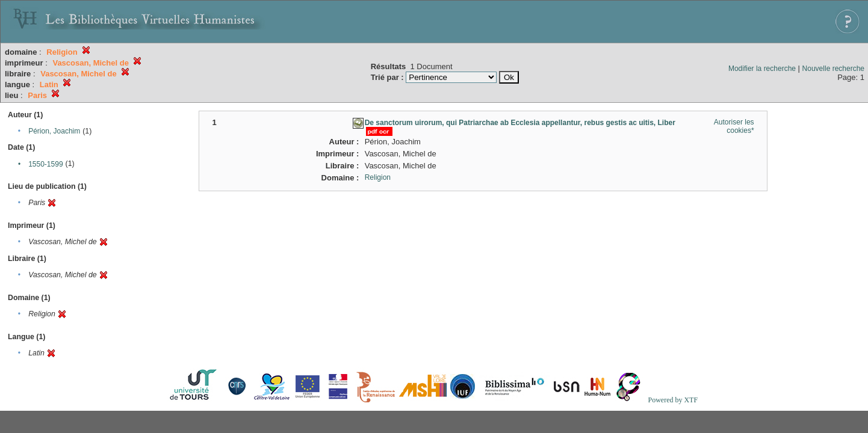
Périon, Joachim (54, 131)
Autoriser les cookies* (734, 126)
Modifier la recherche (762, 69)
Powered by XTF (673, 400)
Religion (378, 177)
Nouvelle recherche (833, 69)
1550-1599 (45, 164)
